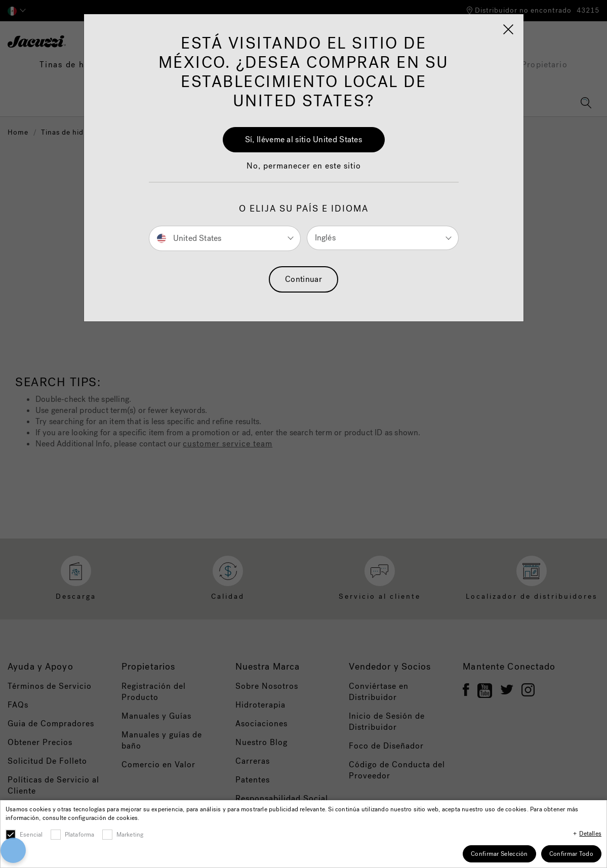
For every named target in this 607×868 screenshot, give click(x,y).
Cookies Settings (387, 822)
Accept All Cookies (387, 794)
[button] (39, 811)
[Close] (474, 790)
